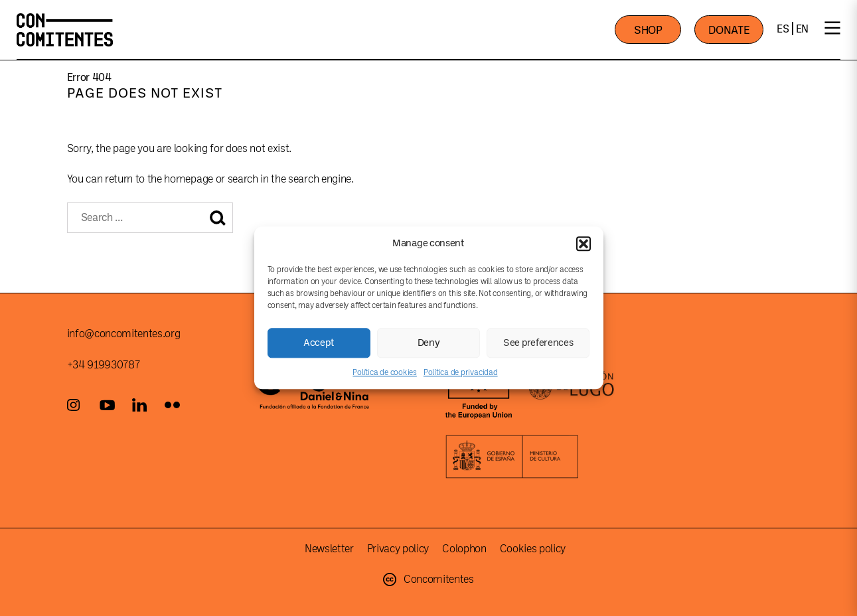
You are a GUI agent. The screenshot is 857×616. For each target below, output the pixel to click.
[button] (584, 244)
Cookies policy (533, 549)
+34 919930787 (104, 365)
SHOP (648, 30)
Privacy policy (398, 549)
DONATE (729, 30)
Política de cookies (384, 372)
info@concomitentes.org (124, 334)
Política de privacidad (461, 372)
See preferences (538, 343)
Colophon (464, 549)
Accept (319, 343)
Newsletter (329, 549)
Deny (429, 343)
